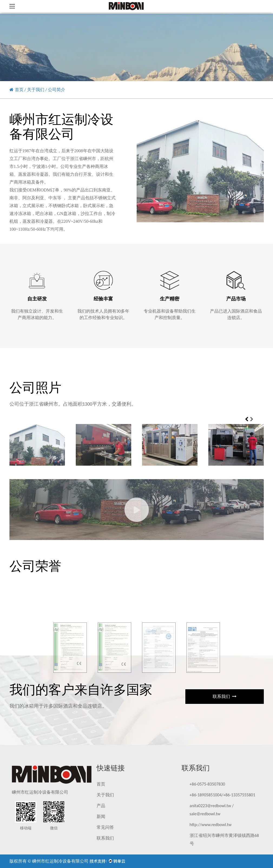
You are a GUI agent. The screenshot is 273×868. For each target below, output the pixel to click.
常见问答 (105, 827)
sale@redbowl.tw (205, 814)
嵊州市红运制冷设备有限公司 (60, 861)
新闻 (101, 816)
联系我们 (225, 696)
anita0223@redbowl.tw (210, 806)
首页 (19, 90)
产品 (101, 806)
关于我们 (36, 90)
